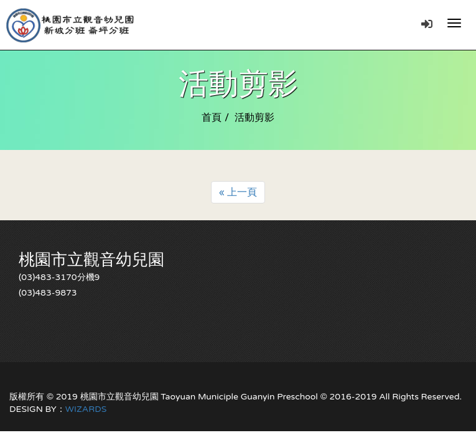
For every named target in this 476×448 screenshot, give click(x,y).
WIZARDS (86, 409)
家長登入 (427, 24)
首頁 (212, 118)
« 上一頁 (238, 192)
